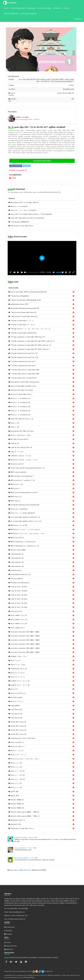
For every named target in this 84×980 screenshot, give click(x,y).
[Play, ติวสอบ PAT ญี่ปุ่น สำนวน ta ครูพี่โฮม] (18, 272)
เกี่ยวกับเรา (8, 931)
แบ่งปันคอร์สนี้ (16, 166)
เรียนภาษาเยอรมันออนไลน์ (28, 14)
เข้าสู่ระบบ (78, 19)
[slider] (32, 272)
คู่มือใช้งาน (9, 949)
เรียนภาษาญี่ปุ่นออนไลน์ (18, 8)
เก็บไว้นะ (27, 166)
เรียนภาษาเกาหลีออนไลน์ (11, 14)
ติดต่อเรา (8, 934)
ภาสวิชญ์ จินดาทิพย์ (20, 837)
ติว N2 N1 (66, 8)
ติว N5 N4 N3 (57, 8)
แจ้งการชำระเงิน (11, 946)
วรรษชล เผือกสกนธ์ (20, 848)
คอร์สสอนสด (31, 8)
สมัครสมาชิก (27, 870)
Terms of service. (54, 975)
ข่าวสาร (8, 942)
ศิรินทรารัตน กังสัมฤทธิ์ (21, 858)
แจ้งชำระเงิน (9, 927)
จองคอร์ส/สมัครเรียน (42, 161)
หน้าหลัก (6, 8)
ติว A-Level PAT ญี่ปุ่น (44, 8)
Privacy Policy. (29, 977)
